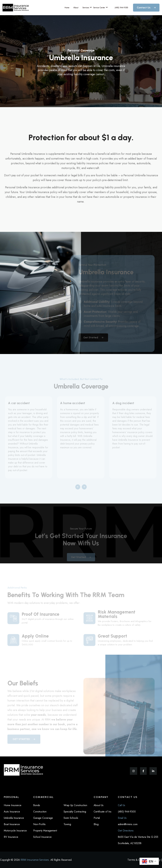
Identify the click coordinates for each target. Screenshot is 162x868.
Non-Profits (39, 824)
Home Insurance (13, 805)
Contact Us (146, 8)
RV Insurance (11, 837)
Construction (40, 812)
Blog (96, 824)
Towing (67, 824)
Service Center (100, 7)
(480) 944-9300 (121, 8)
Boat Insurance (12, 824)
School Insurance (42, 837)
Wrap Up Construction (75, 805)
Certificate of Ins (103, 812)
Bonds (37, 805)
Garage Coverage (43, 818)
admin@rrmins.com (128, 824)
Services (86, 7)
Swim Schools (71, 818)
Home (67, 8)
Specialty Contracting (75, 812)
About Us (99, 805)
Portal (97, 818)
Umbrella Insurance (14, 818)
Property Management (45, 831)
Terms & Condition (139, 860)
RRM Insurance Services (35, 860)
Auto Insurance (12, 812)
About (76, 8)
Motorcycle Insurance (15, 831)
